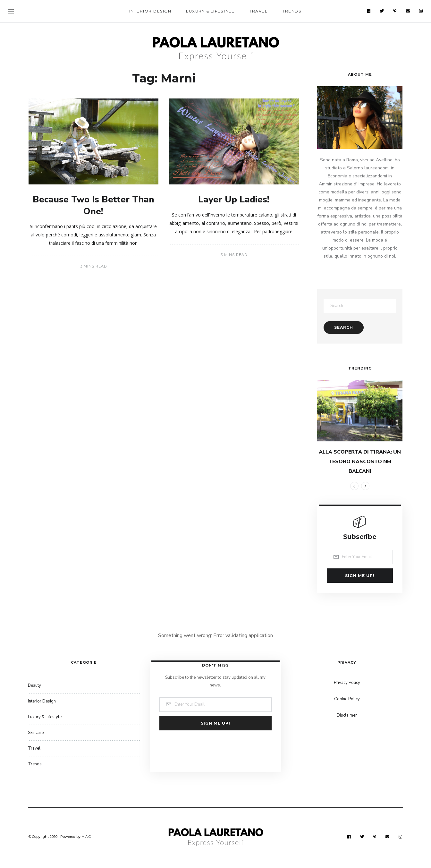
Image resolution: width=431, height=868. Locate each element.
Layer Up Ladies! (234, 200)
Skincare (36, 733)
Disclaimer (347, 715)
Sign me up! (360, 576)
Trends (292, 11)
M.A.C (86, 837)
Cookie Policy (347, 699)
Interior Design (150, 11)
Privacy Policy (347, 683)
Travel (258, 11)
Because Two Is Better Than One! (93, 205)
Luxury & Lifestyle (210, 11)
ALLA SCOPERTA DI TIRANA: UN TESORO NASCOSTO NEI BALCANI (360, 462)
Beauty (34, 685)
